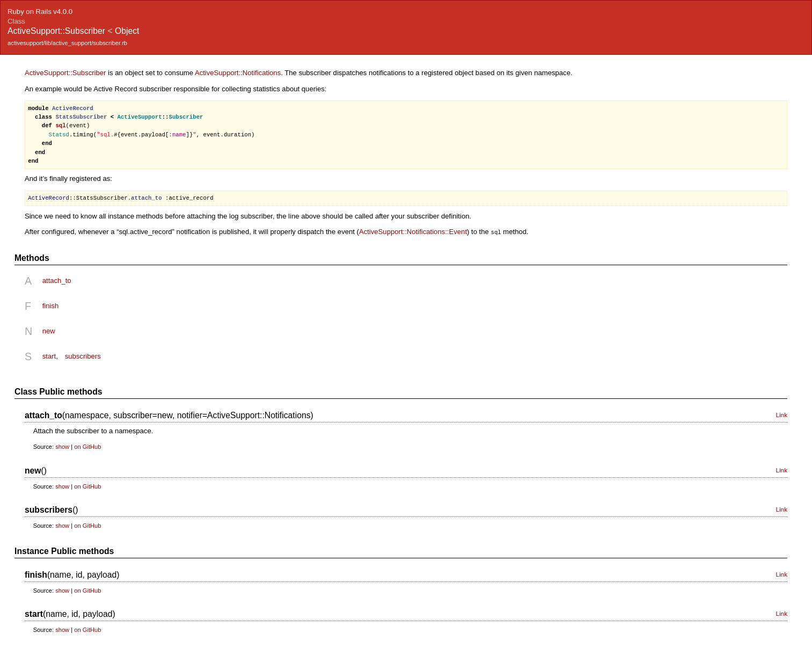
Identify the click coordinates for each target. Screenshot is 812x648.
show (62, 446)
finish (51, 305)
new (49, 330)
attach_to (57, 280)
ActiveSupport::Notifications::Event (413, 232)
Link (781, 414)
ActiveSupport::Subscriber (65, 73)
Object (127, 31)
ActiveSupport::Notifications (238, 73)
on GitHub (87, 446)
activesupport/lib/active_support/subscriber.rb (67, 43)
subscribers (83, 356)
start (49, 356)
